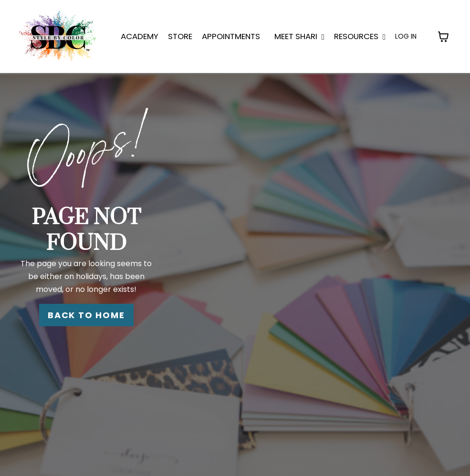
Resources (360, 36)
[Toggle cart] (443, 37)
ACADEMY (140, 36)
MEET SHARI (299, 36)
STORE (180, 36)
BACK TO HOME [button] (86, 315)
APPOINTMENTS (231, 36)
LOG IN (406, 36)
